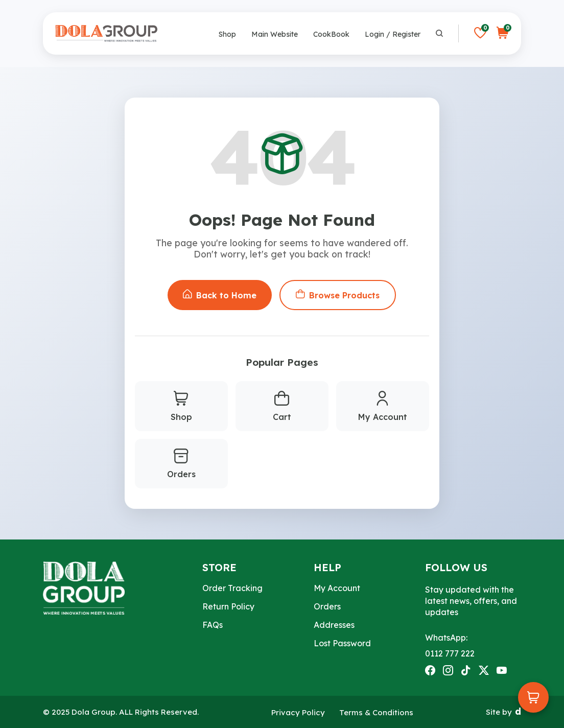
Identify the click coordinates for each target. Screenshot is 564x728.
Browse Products (338, 295)
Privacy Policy (298, 712)
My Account (383, 407)
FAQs (213, 625)
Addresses (334, 625)
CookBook (331, 34)
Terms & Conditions (376, 712)
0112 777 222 (450, 653)
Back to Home (220, 295)
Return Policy (228, 606)
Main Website (275, 34)
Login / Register (393, 34)
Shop (227, 34)
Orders (181, 464)
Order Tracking (232, 588)
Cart (282, 407)
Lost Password (342, 643)
